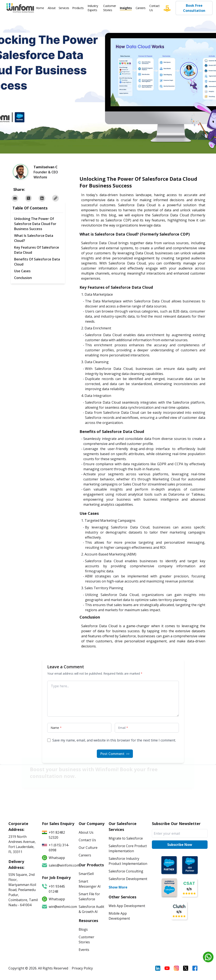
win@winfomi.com (58, 907)
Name (56, 728)
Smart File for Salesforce (89, 896)
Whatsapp (53, 899)
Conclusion (23, 278)
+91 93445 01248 (53, 889)
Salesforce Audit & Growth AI (91, 909)
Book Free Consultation (194, 8)
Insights (126, 8)
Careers (141, 8)
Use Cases (22, 271)
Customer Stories (110, 8)
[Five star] (169, 8)
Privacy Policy (82, 968)
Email (123, 728)
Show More (118, 887)
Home (40, 8)
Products (78, 8)
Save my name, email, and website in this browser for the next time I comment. (114, 740)
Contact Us (155, 8)
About (52, 8)
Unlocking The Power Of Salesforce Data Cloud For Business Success (35, 224)
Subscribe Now (180, 845)
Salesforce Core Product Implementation (128, 848)
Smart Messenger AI (90, 884)
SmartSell (86, 874)
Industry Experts (93, 8)
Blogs (83, 929)
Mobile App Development (119, 916)
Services (64, 8)
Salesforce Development (128, 879)
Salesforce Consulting (126, 871)
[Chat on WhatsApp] (208, 957)
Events (84, 950)
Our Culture (88, 848)
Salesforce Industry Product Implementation (128, 861)
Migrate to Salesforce (126, 838)
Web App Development (127, 906)
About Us (86, 832)
